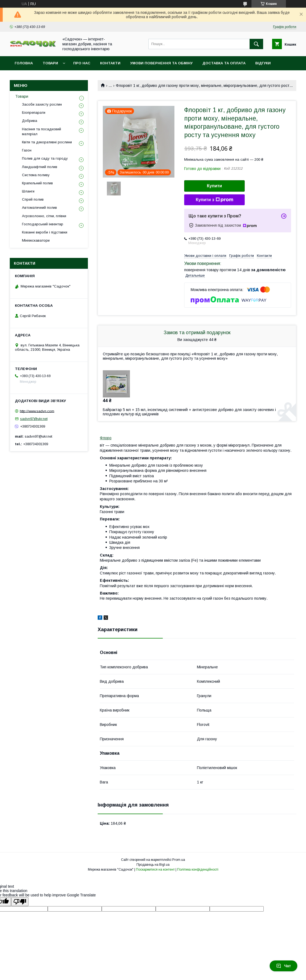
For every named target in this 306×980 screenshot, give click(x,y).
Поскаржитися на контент (155, 870)
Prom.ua (179, 860)
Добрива (30, 121)
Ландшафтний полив (40, 167)
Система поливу (36, 175)
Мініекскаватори (36, 240)
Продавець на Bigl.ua (153, 865)
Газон (27, 150)
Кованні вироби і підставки (45, 232)
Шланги (28, 191)
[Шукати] (256, 44)
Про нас (82, 63)
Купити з (214, 200)
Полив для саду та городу (45, 158)
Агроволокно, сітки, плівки (44, 216)
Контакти (110, 63)
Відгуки (263, 63)
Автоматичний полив (39, 208)
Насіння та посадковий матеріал (42, 132)
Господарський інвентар (43, 224)
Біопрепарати (34, 113)
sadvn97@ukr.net (34, 419)
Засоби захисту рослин (42, 104)
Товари (50, 63)
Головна (24, 63)
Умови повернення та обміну (161, 63)
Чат (283, 966)
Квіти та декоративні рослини (47, 142)
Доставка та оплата (224, 63)
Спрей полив (33, 199)
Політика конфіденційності (198, 870)
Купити (215, 186)
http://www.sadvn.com (37, 411)
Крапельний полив (37, 183)
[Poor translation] (20, 902)
